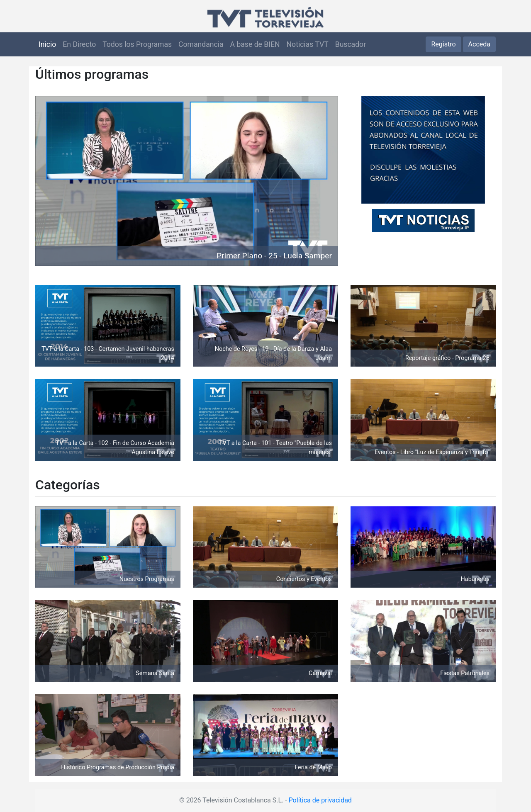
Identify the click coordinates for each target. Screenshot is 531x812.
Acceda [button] (479, 44)
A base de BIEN (255, 44)
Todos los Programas (137, 44)
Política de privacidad (320, 800)
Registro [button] (443, 44)
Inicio (47, 44)
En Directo (79, 44)
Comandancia (201, 44)
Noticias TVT (308, 44)
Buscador (351, 44)
